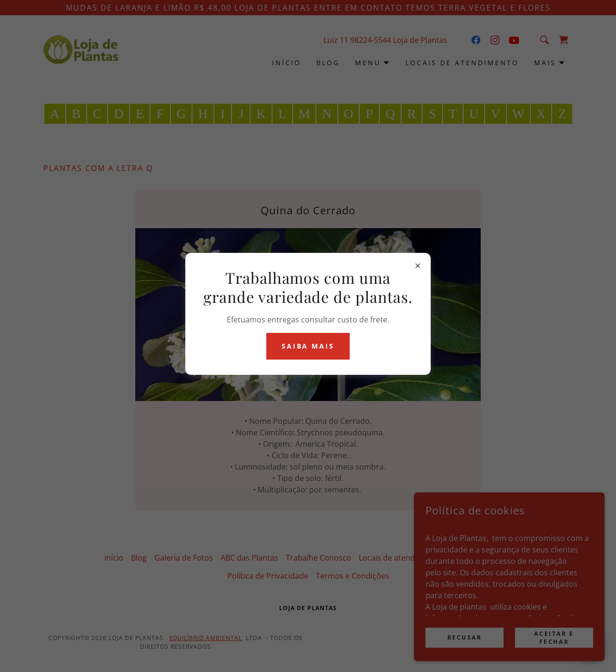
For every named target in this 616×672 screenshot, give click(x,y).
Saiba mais (308, 346)
